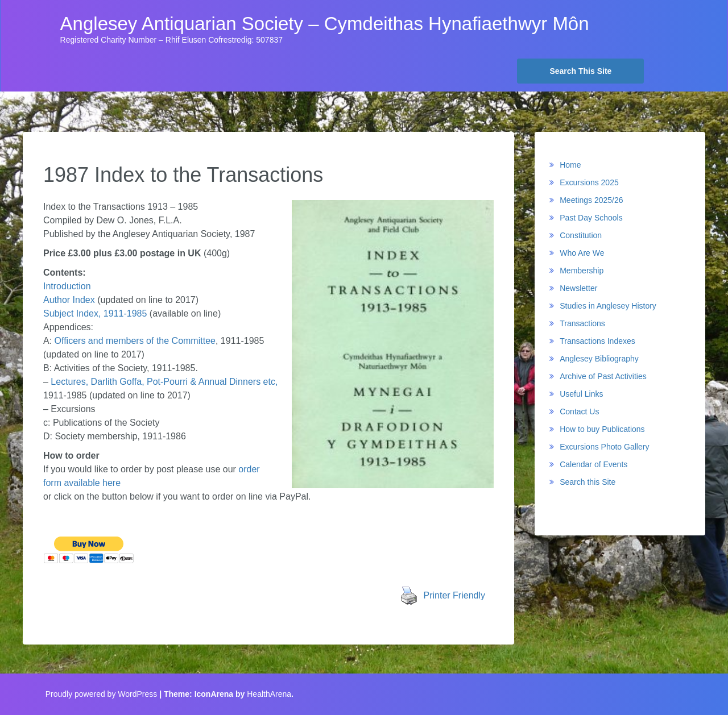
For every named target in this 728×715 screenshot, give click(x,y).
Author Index (69, 300)
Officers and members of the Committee (135, 341)
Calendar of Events (593, 464)
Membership (582, 271)
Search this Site (588, 482)
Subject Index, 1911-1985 (95, 313)
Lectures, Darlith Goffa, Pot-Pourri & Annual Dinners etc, (163, 382)
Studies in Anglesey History (608, 306)
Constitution (581, 235)
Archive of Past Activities (603, 376)
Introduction (67, 286)
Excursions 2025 (589, 182)
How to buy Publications (602, 429)
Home (570, 165)
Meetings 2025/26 (591, 200)
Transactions (582, 323)
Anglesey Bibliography (599, 359)
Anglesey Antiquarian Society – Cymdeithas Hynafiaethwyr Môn (325, 24)
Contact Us (579, 411)
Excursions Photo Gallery (604, 447)
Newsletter (578, 288)
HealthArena (269, 694)
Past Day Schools (591, 218)
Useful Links (581, 394)
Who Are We (582, 253)
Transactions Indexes (597, 341)
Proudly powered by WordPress (102, 694)
